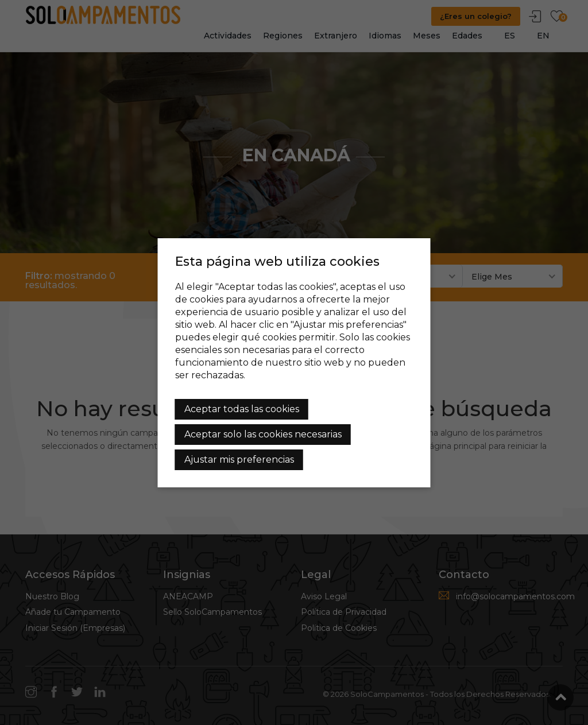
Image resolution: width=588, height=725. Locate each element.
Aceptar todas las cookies (242, 409)
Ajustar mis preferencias (239, 460)
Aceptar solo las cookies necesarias (263, 434)
